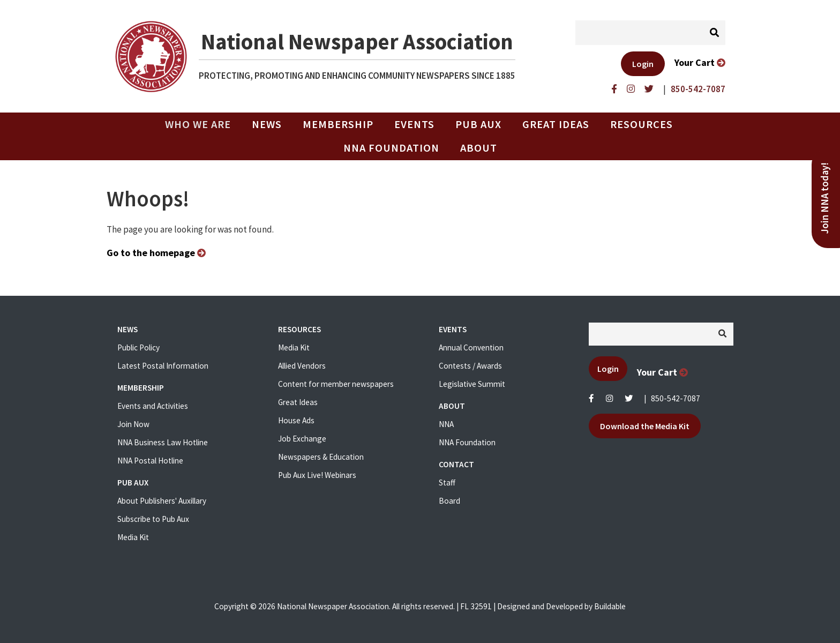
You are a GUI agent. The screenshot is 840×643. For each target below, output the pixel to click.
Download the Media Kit (645, 426)
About (479, 148)
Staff (447, 483)
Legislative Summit (472, 384)
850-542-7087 (676, 398)
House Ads (296, 420)
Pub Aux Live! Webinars (317, 475)
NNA (446, 424)
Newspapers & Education (321, 457)
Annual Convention (471, 347)
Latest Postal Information (163, 366)
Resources (642, 124)
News (267, 124)
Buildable (610, 606)
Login (643, 64)
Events (414, 124)
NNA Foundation (391, 148)
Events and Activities (153, 406)
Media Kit (133, 537)
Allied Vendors (302, 366)
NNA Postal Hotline (150, 461)
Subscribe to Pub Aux (153, 519)
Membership (338, 124)
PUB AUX (478, 124)
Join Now (133, 424)
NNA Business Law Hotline (163, 442)
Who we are (202, 124)
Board (449, 501)
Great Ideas (556, 124)
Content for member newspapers (336, 384)
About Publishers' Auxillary (162, 501)
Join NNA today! (825, 198)
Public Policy (138, 347)
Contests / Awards (470, 366)
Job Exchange (302, 439)
